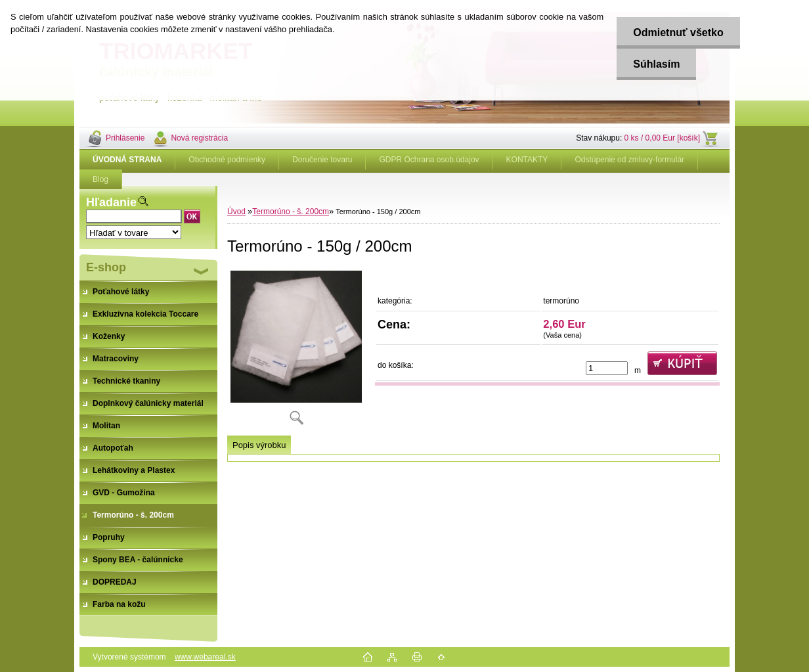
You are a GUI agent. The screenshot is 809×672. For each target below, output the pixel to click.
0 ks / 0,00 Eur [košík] (662, 138)
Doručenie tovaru (322, 160)
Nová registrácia (199, 138)
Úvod (236, 212)
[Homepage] (127, 160)
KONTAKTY (527, 160)
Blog (100, 179)
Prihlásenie (125, 138)
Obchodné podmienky (227, 160)
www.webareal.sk (205, 657)
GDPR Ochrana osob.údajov (429, 160)
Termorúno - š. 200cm (291, 212)
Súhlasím (656, 64)
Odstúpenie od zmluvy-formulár (629, 160)
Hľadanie (111, 202)
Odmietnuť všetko (678, 33)
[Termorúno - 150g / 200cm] (296, 351)
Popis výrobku (259, 445)
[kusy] (607, 368)
